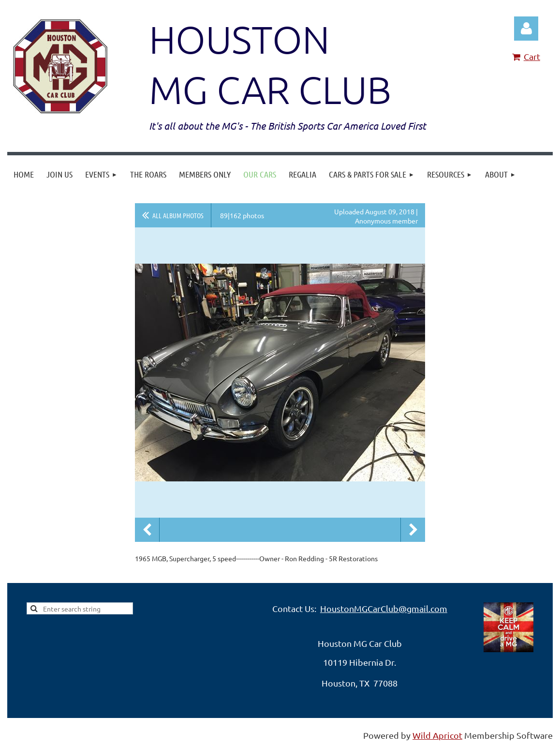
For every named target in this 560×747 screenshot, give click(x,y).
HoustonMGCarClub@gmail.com (384, 608)
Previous (147, 530)
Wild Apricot (437, 735)
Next (413, 530)
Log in (526, 29)
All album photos (178, 215)
